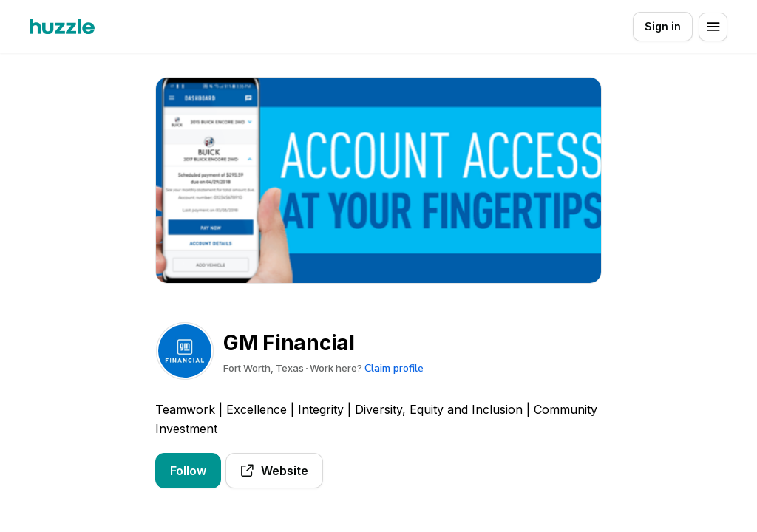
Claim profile (394, 368)
